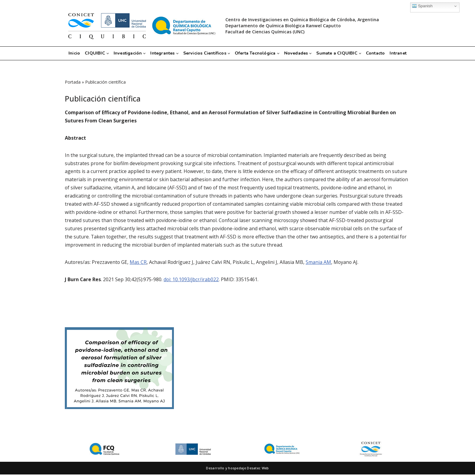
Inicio (73, 53)
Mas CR (139, 263)
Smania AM (319, 263)
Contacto (377, 53)
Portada (73, 82)
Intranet (400, 53)
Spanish (422, 6)
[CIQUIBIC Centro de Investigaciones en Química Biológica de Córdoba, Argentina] (141, 26)
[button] (106, 53)
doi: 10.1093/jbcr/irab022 (192, 281)
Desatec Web (258, 469)
